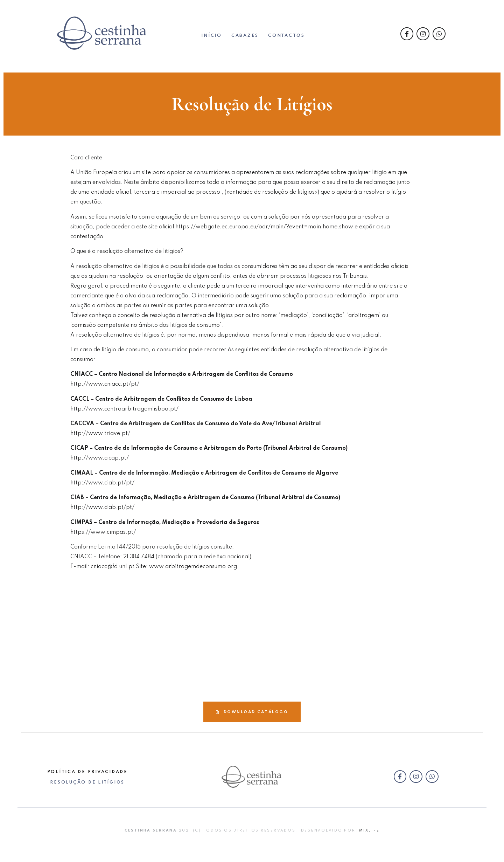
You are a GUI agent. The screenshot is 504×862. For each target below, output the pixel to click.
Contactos (286, 36)
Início (212, 36)
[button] (252, 712)
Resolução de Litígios (87, 782)
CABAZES (245, 36)
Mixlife (369, 830)
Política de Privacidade (87, 772)
